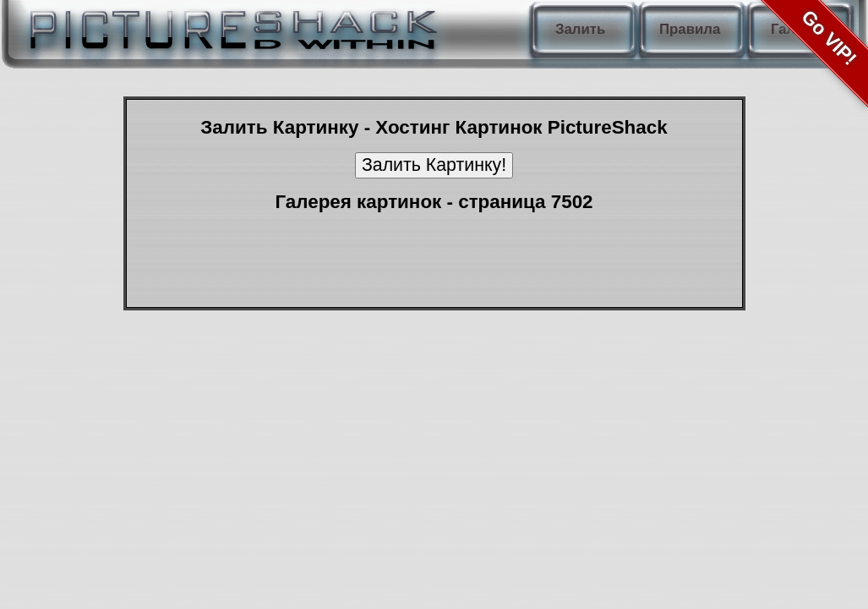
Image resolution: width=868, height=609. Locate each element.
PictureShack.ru (230, 25)
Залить (580, 29)
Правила (690, 29)
